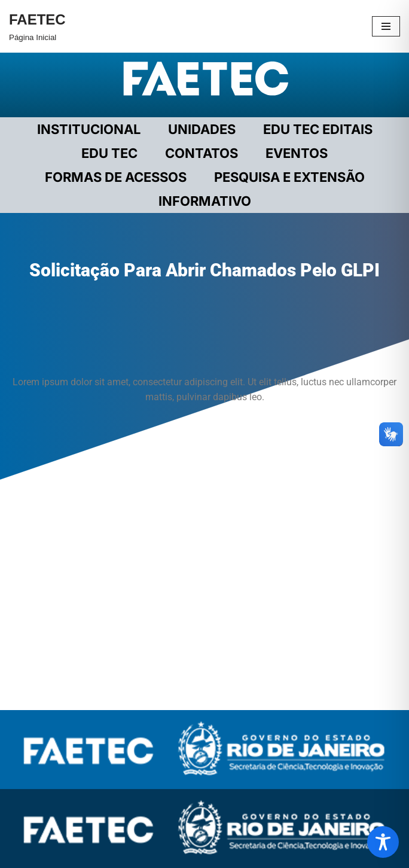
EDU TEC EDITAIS (318, 129)
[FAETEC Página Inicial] (37, 26)
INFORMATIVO (205, 201)
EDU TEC (109, 153)
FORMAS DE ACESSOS (116, 177)
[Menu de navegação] (386, 26)
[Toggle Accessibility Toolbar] (383, 842)
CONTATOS (202, 153)
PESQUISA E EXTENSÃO (289, 177)
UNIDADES (202, 129)
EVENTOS (297, 153)
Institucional (89, 129)
